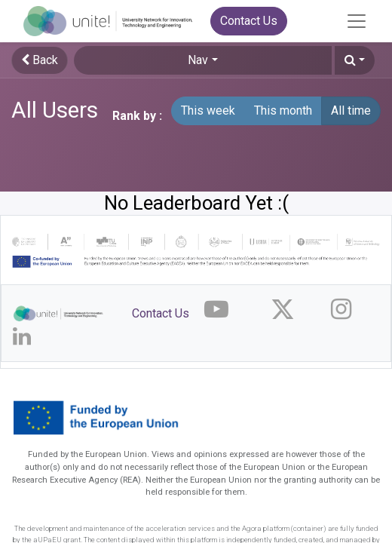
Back (40, 60)
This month (283, 110)
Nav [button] (198, 60)
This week (208, 110)
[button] (355, 60)
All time (351, 110)
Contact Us (249, 21)
